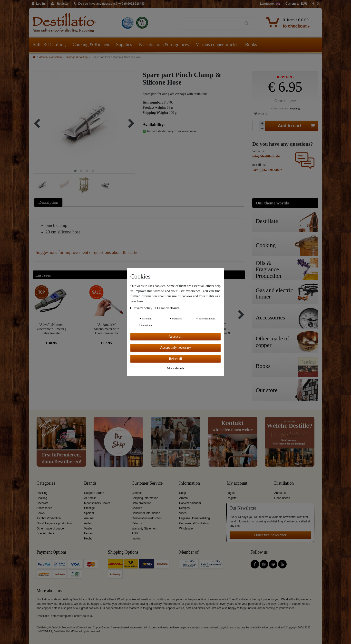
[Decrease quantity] (262, 129)
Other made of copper (51, 529)
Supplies (124, 44)
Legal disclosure (167, 308)
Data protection (141, 503)
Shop (183, 493)
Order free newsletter (270, 535)
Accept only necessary (175, 348)
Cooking (42, 498)
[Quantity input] (256, 126)
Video (183, 513)
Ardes (88, 523)
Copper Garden (94, 493)
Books (251, 44)
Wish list (261, 114)
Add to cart (296, 126)
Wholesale (186, 529)
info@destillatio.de (266, 156)
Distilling (42, 493)
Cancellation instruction (147, 518)
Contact (137, 493)
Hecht (88, 538)
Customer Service (147, 483)
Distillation (284, 483)
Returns (137, 523)
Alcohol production (50, 57)
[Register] (60, 4)
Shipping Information (145, 498)
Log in (231, 493)
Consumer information (146, 513)
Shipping (294, 108)
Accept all (175, 337)
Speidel (89, 513)
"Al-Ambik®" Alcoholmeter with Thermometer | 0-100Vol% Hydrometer (106, 329)
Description (48, 202)
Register (232, 498)
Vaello (88, 529)
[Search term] (210, 23)
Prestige (89, 508)
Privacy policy (142, 308)
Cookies (137, 508)
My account (237, 483)
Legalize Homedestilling (195, 518)
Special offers (45, 533)
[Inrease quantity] (262, 123)
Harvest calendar (190, 503)
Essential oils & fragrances (164, 44)
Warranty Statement (144, 529)
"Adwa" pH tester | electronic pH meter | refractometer (52, 329)
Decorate (42, 503)
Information (190, 483)
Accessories (44, 508)
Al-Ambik (90, 498)
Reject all (175, 359)
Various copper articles (217, 44)
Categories (46, 483)
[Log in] (39, 4)
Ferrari (88, 533)
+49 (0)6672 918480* (267, 170)
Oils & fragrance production (54, 523)
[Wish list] (316, 4)
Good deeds (282, 498)
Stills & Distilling (49, 44)
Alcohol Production (49, 518)
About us (280, 493)
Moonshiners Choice (97, 503)
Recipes (184, 508)
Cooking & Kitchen (91, 44)
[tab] (49, 202)
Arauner (89, 518)
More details (175, 368)
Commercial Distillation (194, 523)
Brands (90, 483)
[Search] (247, 23)
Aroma (183, 498)
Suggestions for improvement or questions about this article (89, 252)
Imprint (136, 538)
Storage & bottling (77, 57)
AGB (135, 533)
